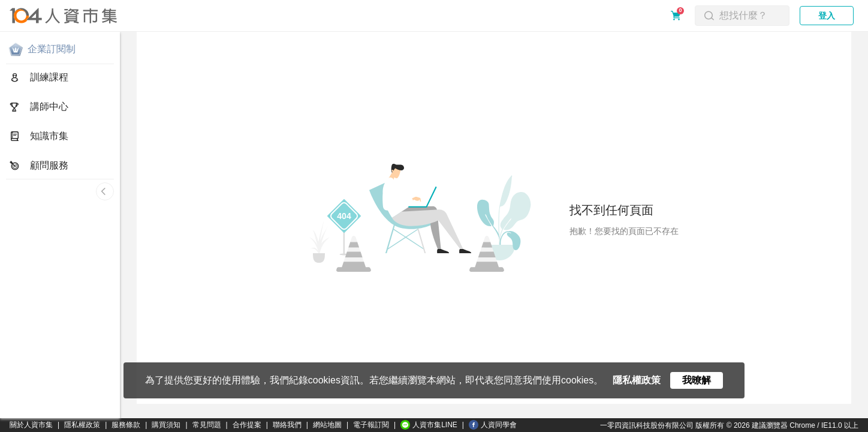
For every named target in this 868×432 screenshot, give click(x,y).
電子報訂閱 (371, 425)
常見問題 (207, 425)
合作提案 (247, 425)
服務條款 (126, 425)
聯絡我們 (287, 425)
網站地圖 (327, 425)
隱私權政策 (82, 425)
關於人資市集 (31, 425)
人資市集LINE (429, 425)
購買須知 (166, 425)
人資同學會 (493, 425)
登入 (827, 16)
